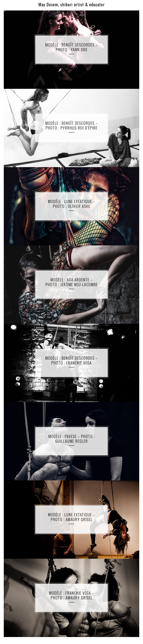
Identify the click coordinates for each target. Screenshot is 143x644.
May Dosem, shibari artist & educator (72, 4)
